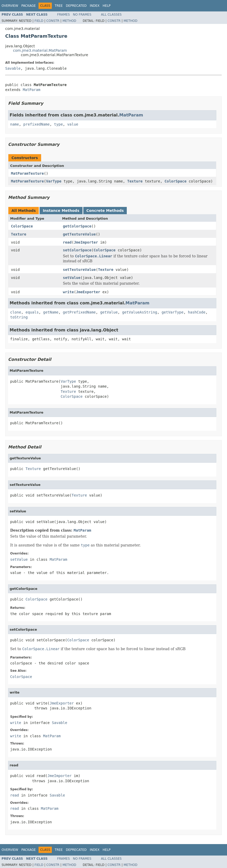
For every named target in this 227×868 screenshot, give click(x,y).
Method (69, 21)
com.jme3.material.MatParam (40, 50)
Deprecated (76, 6)
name (15, 124)
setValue (72, 278)
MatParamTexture (27, 173)
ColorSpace (175, 181)
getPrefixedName (79, 312)
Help (107, 6)
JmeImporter (86, 242)
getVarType (173, 312)
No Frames (82, 15)
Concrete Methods (105, 211)
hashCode (197, 312)
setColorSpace (77, 250)
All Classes (111, 15)
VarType (54, 181)
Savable (13, 68)
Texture (135, 181)
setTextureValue (79, 270)
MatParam (31, 90)
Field (39, 21)
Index (95, 6)
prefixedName (37, 124)
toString (19, 317)
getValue (109, 312)
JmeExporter (88, 292)
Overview (10, 6)
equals (32, 312)
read (67, 242)
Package (29, 6)
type (59, 124)
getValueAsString (140, 312)
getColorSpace (77, 226)
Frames (64, 15)
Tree (59, 6)
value (73, 124)
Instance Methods (61, 211)
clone (16, 312)
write (68, 292)
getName (51, 312)
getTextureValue (79, 234)
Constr (53, 21)
